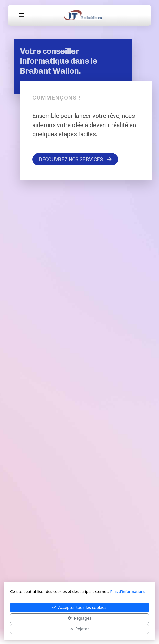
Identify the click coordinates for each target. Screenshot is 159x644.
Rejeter (80, 629)
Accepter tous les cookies (80, 607)
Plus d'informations (128, 591)
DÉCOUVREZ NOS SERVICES (75, 159)
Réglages (79, 618)
